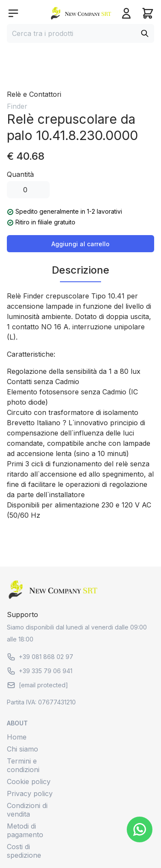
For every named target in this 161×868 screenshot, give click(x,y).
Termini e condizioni (23, 765)
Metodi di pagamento (25, 830)
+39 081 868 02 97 (40, 657)
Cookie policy (29, 781)
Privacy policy (30, 793)
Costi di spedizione (24, 851)
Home (17, 737)
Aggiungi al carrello (80, 244)
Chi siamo (22, 749)
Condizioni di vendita (27, 810)
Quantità (20, 174)
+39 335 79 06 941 (40, 671)
